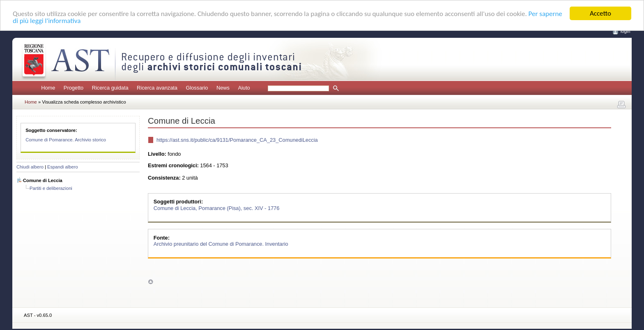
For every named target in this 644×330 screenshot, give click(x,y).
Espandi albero (63, 167)
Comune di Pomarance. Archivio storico (66, 140)
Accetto (600, 13)
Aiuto (244, 88)
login (626, 31)
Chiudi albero (30, 167)
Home (48, 88)
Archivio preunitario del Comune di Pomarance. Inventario (221, 244)
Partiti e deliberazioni (51, 188)
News (223, 88)
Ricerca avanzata (157, 88)
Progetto (74, 88)
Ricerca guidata (110, 88)
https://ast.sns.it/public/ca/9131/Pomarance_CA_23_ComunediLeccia (237, 140)
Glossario (197, 88)
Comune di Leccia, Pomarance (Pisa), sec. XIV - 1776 (217, 208)
